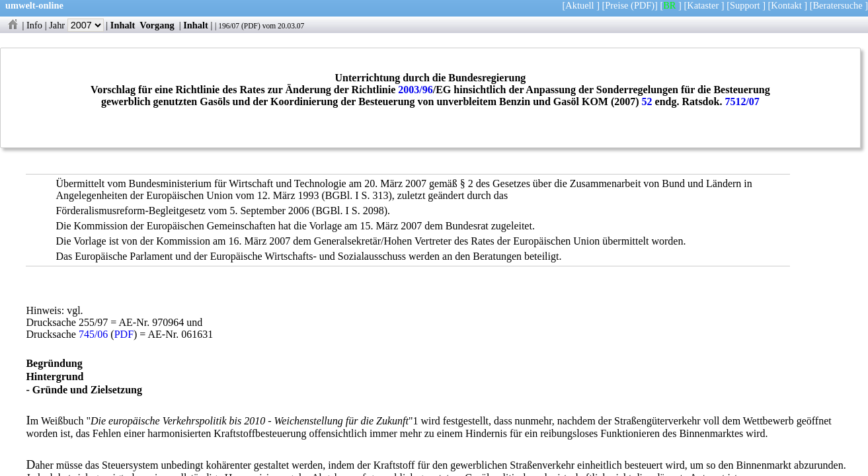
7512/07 (742, 101)
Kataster (703, 5)
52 (647, 101)
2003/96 (415, 90)
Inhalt (123, 25)
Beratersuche (838, 5)
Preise (616, 5)
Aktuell (579, 5)
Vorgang (157, 25)
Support (745, 5)
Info (34, 25)
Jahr (76, 25)
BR (669, 5)
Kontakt (786, 5)
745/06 (93, 334)
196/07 (229, 26)
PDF (251, 26)
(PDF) (643, 5)
